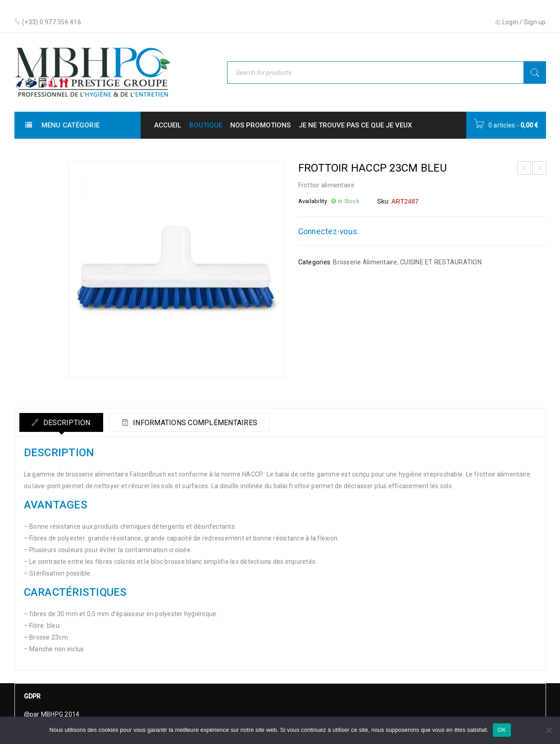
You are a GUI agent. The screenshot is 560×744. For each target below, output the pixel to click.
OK (502, 730)
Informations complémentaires (198, 423)
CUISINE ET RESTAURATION (441, 262)
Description (67, 423)
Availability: (314, 201)
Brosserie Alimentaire (365, 262)
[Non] (549, 730)
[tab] (63, 422)
